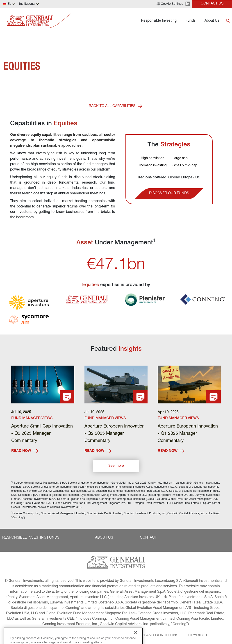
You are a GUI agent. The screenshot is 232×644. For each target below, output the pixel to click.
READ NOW (25, 451)
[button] (170, 4)
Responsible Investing (159, 21)
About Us (212, 21)
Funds (191, 21)
